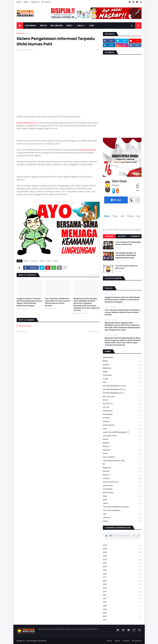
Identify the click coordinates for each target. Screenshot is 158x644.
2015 (122, 584)
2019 (122, 570)
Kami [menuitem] (92, 26)
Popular (109, 236)
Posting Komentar (24, 326)
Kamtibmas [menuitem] (31, 26)
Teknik (122, 503)
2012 (122, 595)
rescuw (122, 475)
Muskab (122, 443)
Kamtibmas (122, 411)
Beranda (20, 33)
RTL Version (46, 2)
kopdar (122, 422)
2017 (122, 577)
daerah (122, 365)
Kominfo (122, 418)
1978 (122, 616)
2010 (122, 602)
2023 (122, 556)
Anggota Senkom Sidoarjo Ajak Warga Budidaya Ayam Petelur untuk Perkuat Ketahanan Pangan (29, 302)
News (42, 261)
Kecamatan (122, 414)
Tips (122, 514)
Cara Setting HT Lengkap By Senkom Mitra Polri (128, 243)
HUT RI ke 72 (122, 404)
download (122, 375)
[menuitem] (20, 26)
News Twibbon (122, 457)
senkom (122, 479)
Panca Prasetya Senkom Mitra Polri (126, 267)
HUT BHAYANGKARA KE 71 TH (122, 390)
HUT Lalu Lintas (122, 397)
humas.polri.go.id (87, 150)
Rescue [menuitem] (43, 26)
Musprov (122, 446)
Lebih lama (94, 332)
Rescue (122, 471)
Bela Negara (122, 357)
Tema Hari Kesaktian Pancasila (122, 507)
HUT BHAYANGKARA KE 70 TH (122, 386)
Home (19, 2)
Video (55, 261)
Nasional (34, 261)
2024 (122, 552)
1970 (122, 620)
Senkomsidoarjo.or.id (27, 123)
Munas (122, 439)
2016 (122, 581)
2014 (122, 588)
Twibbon (122, 518)
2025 (122, 549)
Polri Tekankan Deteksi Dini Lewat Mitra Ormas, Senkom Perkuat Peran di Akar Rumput (58, 302)
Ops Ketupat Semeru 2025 (122, 461)
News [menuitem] (69, 26)
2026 (122, 545)
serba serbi (122, 486)
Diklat (122, 372)
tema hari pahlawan (122, 510)
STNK (122, 500)
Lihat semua (95, 275)
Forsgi (122, 379)
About (26, 2)
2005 (122, 606)
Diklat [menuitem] (80, 26)
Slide (49, 261)
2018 (122, 574)
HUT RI (122, 400)
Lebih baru (22, 332)
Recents (122, 236)
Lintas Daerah (122, 425)
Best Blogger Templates (37, 641)
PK (122, 464)
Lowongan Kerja (122, 436)
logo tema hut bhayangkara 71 (122, 432)
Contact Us (35, 2)
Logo (122, 429)
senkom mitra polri (122, 482)
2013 (122, 592)
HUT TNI (122, 407)
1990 (122, 613)
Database (122, 368)
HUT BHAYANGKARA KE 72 (122, 393)
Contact (126, 641)
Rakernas (122, 468)
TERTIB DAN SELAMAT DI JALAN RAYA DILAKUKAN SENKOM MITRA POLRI (126, 255)
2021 (122, 563)
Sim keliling (122, 489)
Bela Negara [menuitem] (57, 26)
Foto (122, 382)
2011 (122, 599)
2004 (122, 609)
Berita (28, 33)
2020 (122, 567)
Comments (135, 236)
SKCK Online (122, 493)
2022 (122, 559)
